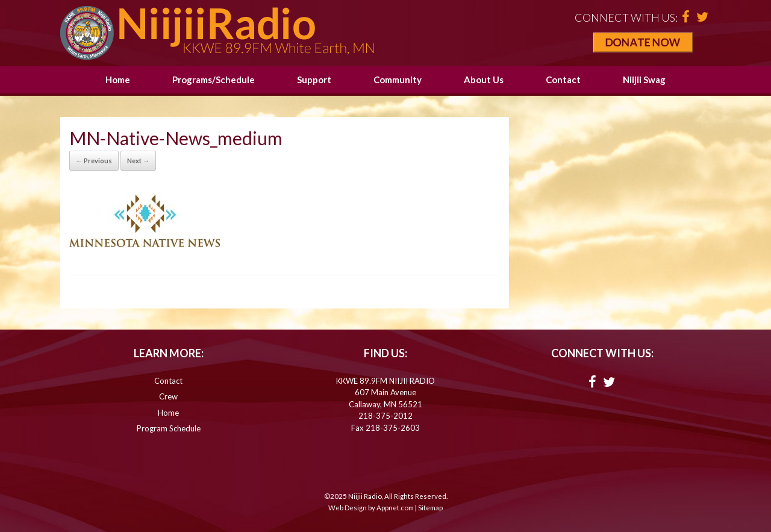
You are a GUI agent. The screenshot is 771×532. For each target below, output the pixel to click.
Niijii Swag (644, 80)
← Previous (94, 161)
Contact (563, 80)
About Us (484, 80)
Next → (138, 161)
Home (118, 80)
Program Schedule (169, 428)
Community (398, 80)
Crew (168, 396)
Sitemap (430, 508)
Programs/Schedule (214, 80)
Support (314, 80)
